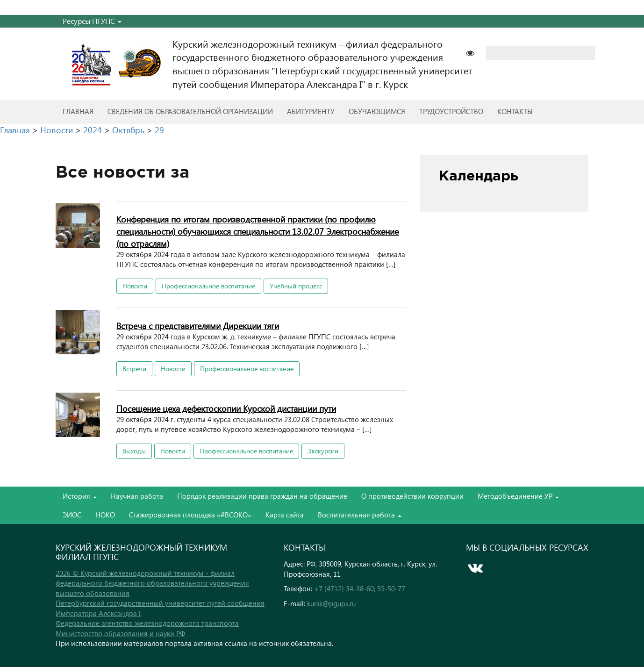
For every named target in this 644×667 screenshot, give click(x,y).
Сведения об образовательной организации (190, 111)
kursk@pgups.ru (331, 603)
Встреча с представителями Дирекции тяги (198, 326)
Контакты (515, 111)
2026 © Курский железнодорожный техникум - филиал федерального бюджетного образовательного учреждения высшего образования (152, 583)
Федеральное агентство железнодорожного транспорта (147, 623)
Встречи (134, 369)
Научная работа (137, 496)
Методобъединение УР (518, 496)
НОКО (105, 515)
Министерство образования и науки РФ (120, 633)
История (80, 496)
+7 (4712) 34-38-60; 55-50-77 (360, 588)
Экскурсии (323, 451)
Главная (78, 111)
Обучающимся (377, 111)
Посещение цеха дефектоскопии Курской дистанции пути (226, 408)
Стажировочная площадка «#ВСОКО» (190, 515)
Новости (135, 286)
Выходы (134, 451)
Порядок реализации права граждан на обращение (262, 496)
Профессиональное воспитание (208, 286)
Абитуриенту (311, 111)
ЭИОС (72, 515)
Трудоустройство (451, 111)
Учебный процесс (296, 286)
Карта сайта (285, 515)
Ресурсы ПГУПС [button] (92, 21)
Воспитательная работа (360, 515)
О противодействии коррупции (412, 496)
